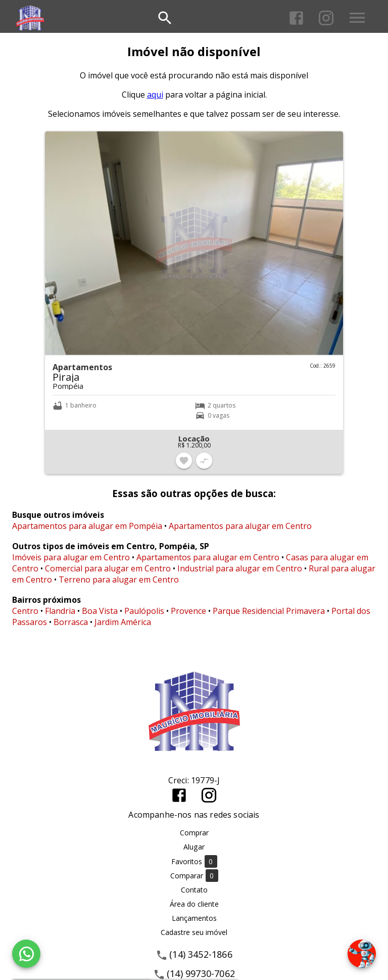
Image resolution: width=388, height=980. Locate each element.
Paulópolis (144, 611)
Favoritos (194, 861)
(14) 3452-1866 (201, 954)
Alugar (194, 847)
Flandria (60, 611)
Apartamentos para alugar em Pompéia (87, 526)
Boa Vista (100, 611)
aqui (155, 95)
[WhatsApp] (26, 954)
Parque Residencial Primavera (269, 611)
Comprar (194, 833)
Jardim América (123, 622)
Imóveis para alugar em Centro (71, 557)
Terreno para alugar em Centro (119, 580)
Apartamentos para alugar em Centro (240, 526)
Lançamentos (194, 918)
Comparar (194, 876)
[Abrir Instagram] (326, 18)
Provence (188, 611)
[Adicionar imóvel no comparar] (204, 461)
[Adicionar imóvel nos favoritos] (184, 461)
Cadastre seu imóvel (194, 932)
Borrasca (71, 622)
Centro (25, 611)
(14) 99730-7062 (201, 973)
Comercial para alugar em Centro (108, 568)
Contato (194, 890)
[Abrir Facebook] (296, 18)
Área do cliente (194, 904)
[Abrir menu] (357, 18)
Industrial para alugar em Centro (240, 568)
